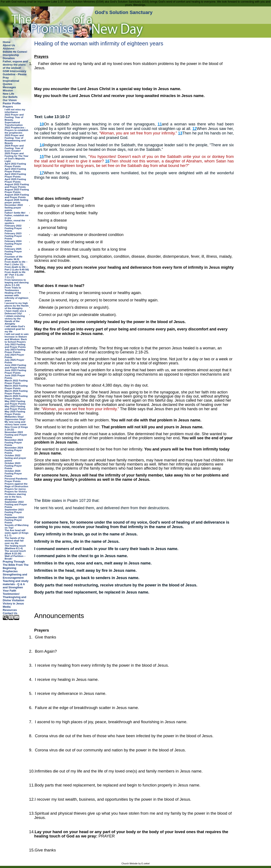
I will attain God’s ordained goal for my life (15, 329)
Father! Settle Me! (15, 213)
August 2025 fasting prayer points (16, 201)
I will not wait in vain (17, 334)
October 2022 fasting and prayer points (16, 458)
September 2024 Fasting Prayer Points (14, 520)
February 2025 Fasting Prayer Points (13, 251)
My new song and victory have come (16, 423)
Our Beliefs (10, 97)
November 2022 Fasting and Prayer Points (16, 435)
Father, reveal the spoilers (15, 222)
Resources (10, 610)
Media (7, 607)
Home (7, 42)
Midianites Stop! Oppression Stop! (15, 418)
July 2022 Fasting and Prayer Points (15, 346)
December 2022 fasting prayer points (14, 208)
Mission (8, 90)
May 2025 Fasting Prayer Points (15, 413)
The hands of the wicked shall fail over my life (15, 541)
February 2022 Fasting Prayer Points (13, 228)
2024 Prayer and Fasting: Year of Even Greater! (14, 148)
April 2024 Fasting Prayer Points (15, 175)
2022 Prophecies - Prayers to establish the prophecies (16, 130)
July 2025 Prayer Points (15, 361)
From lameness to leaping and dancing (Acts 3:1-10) (17, 282)
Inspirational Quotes (11, 82)
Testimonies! (11, 594)
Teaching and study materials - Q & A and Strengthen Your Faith (16, 586)
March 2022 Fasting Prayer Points (16, 382)
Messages (9, 87)
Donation (9, 58)
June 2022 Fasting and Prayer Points (16, 366)
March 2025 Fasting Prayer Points (16, 397)
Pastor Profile (12, 103)
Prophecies (10, 571)
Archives (9, 49)
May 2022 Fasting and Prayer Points (15, 402)
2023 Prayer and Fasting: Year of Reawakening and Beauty (15, 139)
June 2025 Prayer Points (15, 377)
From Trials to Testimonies (13, 289)
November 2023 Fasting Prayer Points (14, 442)
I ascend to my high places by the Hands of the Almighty (17, 306)
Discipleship (11, 55)
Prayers (8, 107)
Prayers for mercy (15, 489)
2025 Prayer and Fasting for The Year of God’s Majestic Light (17, 157)
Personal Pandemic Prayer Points (16, 480)
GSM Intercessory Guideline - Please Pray (15, 74)
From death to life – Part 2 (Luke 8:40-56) (17, 268)
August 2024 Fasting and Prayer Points (17, 196)
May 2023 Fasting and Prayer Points (15, 408)
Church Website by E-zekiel (136, 863)
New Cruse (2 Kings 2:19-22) (16, 428)
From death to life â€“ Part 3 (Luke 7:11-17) (15, 275)
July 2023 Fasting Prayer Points (15, 351)
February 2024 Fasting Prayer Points (13, 244)
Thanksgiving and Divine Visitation (15, 599)
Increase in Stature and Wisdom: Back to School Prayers (16, 339)
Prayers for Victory (16, 492)
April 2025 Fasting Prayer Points (15, 180)
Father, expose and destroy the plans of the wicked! (15, 65)
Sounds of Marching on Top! (17, 526)
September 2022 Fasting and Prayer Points (16, 504)
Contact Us (10, 613)
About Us (9, 45)
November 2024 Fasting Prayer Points (14, 450)
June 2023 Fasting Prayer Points (16, 372)
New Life (9, 94)
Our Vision (10, 100)
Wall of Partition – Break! (15, 557)
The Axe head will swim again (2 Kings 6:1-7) (17, 533)
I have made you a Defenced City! (15, 312)
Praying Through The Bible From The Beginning (16, 565)
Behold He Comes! (15, 52)
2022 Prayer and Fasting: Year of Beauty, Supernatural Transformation (14, 120)
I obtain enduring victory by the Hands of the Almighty (15, 320)
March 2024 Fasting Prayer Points (16, 392)
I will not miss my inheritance (15, 111)
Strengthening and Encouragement (15, 576)
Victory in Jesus (13, 604)
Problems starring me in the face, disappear (15, 497)
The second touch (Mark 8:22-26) (15, 552)
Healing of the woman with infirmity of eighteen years (17, 297)
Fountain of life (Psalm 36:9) (14, 258)
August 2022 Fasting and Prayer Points (17, 186)
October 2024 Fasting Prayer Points (13, 473)
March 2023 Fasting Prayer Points (16, 387)
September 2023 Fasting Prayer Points (14, 512)
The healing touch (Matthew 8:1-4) (15, 547)
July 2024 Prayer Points (15, 356)
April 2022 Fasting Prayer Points (15, 165)
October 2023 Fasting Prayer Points (13, 466)
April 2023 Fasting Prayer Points (15, 170)
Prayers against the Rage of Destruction (16, 485)
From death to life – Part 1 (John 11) (16, 263)
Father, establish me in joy (17, 217)
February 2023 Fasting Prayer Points (13, 236)
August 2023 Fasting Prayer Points (17, 191)
